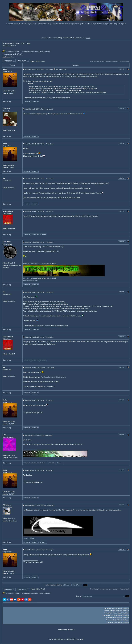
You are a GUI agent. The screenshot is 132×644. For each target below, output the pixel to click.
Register (81, 24)
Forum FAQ (36, 24)
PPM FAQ (27, 24)
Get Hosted (18, 24)
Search (55, 24)
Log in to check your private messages (105, 24)
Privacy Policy (46, 24)
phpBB (65, 630)
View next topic (125, 61)
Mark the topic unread (97, 61)
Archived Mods (34, 51)
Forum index (10, 51)
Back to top (7, 102)
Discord (53, 278)
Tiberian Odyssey (29, 278)
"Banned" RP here (29, 538)
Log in (122, 24)
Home (10, 24)
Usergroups (73, 24)
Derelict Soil (46, 51)
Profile (88, 24)
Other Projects (21, 51)
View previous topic (112, 61)
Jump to (79, 596)
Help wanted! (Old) (13, 54)
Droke (13, 57)
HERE (88, 38)
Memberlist (63, 24)
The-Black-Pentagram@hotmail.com (53, 377)
